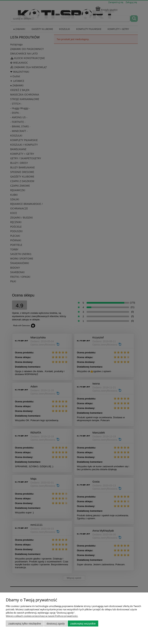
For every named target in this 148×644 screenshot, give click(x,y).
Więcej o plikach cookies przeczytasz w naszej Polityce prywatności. (42, 616)
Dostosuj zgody (56, 623)
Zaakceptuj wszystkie (83, 623)
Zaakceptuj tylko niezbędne (25, 623)
